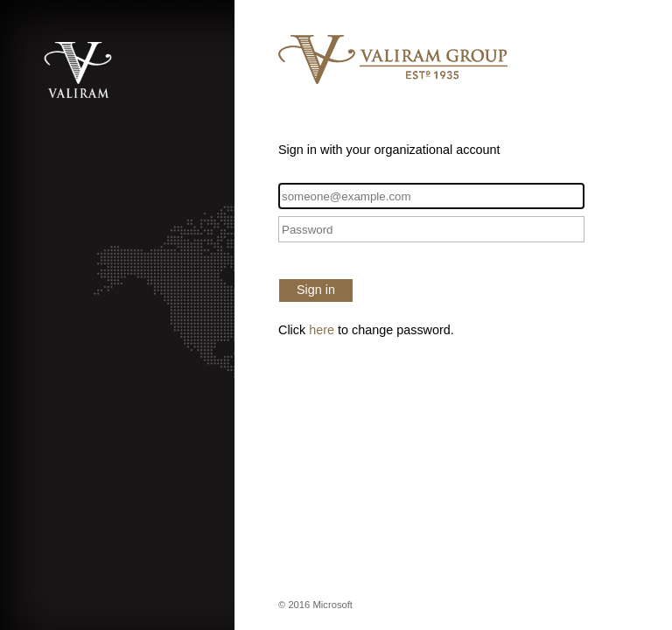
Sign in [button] (316, 290)
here (322, 330)
